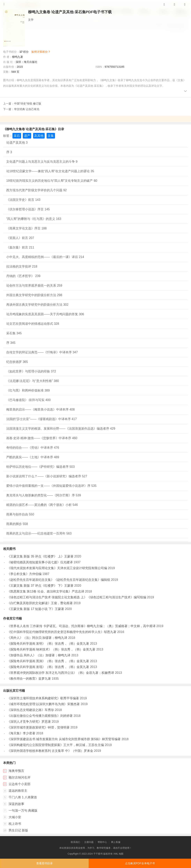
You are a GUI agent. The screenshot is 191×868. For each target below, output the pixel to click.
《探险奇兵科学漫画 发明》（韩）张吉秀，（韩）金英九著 (48, 644)
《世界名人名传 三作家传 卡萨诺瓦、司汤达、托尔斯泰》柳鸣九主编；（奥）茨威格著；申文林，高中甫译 (81, 626)
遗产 (27, 136)
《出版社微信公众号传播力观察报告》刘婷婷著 (40, 716)
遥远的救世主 (18, 791)
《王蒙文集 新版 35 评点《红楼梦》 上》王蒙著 (40, 556)
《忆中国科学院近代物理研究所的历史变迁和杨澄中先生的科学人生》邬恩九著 (62, 632)
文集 (51, 136)
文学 (31, 20)
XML (116, 854)
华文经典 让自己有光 (27, 109)
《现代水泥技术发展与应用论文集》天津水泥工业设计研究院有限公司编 (57, 568)
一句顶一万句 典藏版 (23, 811)
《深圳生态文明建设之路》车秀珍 (31, 710)
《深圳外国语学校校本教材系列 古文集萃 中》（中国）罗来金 (50, 751)
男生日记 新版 (18, 830)
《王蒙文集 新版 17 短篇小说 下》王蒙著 (36, 609)
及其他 (39, 136)
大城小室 (15, 817)
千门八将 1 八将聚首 (23, 797)
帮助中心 (102, 842)
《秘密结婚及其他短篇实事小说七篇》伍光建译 (40, 562)
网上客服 (116, 842)
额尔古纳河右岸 (19, 777)
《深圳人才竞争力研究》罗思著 (29, 722)
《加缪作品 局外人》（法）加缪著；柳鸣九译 (39, 655)
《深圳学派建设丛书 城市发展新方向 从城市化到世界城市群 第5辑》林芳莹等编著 (64, 739)
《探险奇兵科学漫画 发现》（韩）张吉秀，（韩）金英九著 (48, 667)
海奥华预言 (16, 771)
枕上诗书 (15, 824)
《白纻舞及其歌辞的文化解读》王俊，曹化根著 (40, 603)
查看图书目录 (44, 863)
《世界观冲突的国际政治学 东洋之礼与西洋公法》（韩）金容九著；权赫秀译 (61, 673)
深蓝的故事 (16, 804)
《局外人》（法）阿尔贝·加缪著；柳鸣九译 (37, 638)
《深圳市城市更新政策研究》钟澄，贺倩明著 (38, 727)
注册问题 (89, 842)
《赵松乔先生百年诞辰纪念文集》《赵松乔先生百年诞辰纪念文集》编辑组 (59, 580)
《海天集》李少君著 (21, 733)
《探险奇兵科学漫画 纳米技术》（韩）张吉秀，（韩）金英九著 (51, 649)
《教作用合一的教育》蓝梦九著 (29, 679)
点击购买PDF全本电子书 (140, 863)
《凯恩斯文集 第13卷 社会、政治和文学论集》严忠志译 (46, 591)
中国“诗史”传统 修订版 (28, 104)
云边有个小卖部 (19, 784)
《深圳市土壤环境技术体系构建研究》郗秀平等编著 (43, 698)
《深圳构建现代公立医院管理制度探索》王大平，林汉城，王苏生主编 (56, 745)
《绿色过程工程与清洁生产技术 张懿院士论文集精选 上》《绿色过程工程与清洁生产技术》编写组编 (77, 597)
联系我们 (75, 842)
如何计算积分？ (41, 52)
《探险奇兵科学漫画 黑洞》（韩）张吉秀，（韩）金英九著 (48, 661)
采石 (17, 136)
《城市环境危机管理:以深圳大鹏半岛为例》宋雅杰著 (43, 704)
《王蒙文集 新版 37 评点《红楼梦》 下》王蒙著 (40, 586)
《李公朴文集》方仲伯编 (24, 574)
